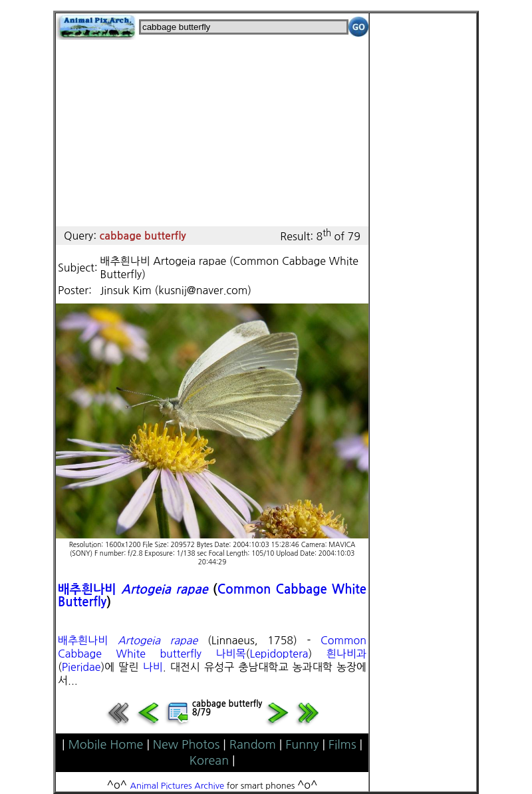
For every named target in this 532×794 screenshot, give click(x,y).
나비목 (230, 654)
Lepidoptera (279, 654)
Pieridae (81, 667)
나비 (153, 667)
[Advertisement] (212, 133)
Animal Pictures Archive (178, 786)
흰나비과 (346, 654)
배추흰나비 (87, 589)
